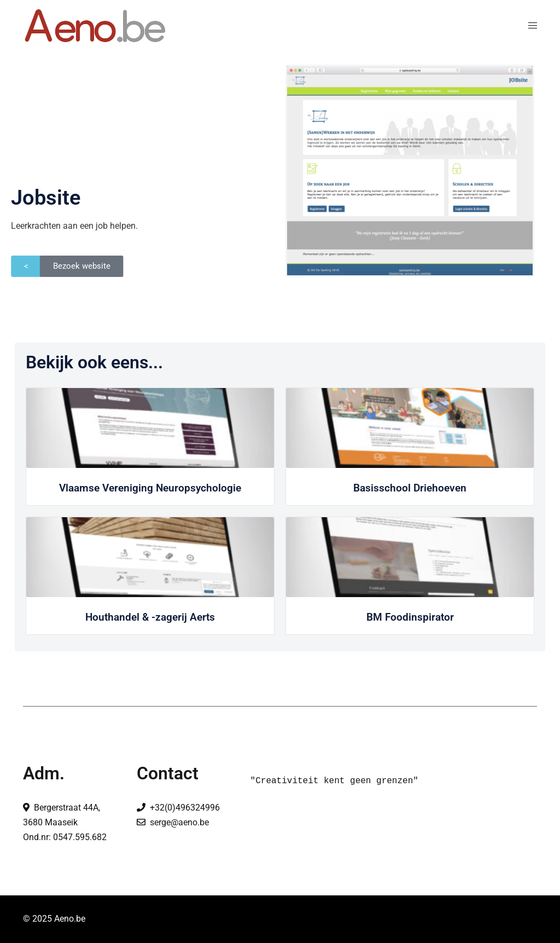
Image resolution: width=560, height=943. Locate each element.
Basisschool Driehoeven (410, 488)
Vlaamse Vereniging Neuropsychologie (150, 488)
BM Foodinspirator (410, 617)
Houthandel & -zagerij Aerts (150, 617)
